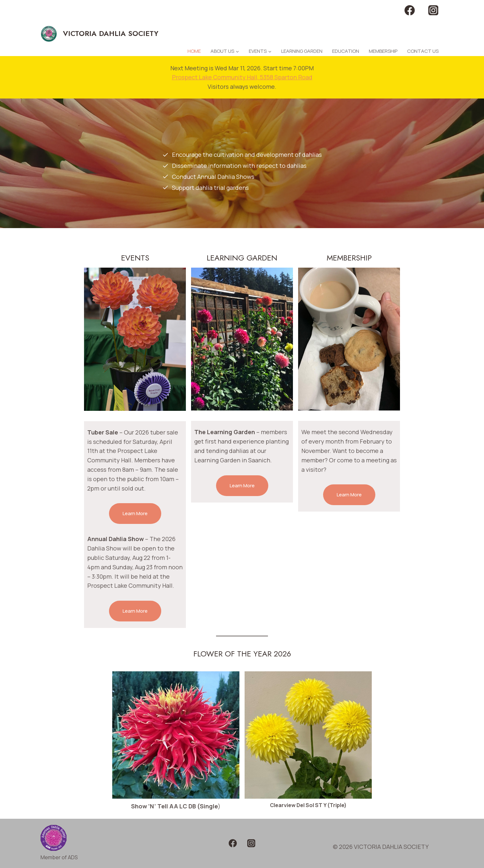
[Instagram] (433, 10)
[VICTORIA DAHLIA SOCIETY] (99, 34)
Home (194, 51)
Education (346, 51)
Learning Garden (302, 51)
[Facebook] (410, 10)
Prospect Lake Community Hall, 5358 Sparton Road (242, 77)
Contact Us (423, 51)
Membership (383, 51)
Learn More (135, 513)
